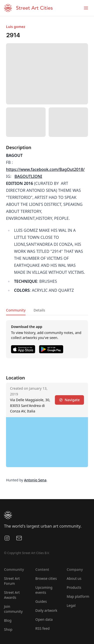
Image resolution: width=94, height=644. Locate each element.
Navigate (69, 400)
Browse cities (46, 578)
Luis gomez (16, 27)
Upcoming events (44, 590)
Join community (13, 609)
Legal (71, 605)
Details (39, 310)
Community (16, 310)
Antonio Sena (35, 480)
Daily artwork (46, 610)
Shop (8, 629)
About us (74, 578)
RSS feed (42, 628)
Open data (44, 619)
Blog (8, 620)
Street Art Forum (12, 581)
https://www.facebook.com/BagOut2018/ (45, 169)
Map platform (78, 596)
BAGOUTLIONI (28, 176)
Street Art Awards (12, 595)
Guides (41, 601)
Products (74, 587)
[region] (47, 442)
